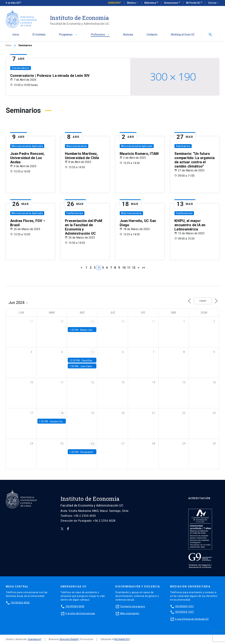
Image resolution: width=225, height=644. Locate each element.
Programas (68, 35)
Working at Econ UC (183, 35)
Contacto (152, 35)
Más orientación (130, 613)
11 (129, 268)
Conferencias (75, 213)
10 (124, 268)
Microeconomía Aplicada (27, 146)
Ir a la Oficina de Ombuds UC (192, 619)
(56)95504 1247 (184, 612)
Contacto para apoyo (133, 606)
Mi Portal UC (193, 3)
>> (144, 268)
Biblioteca (150, 3)
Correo (214, 3)
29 (92, 322)
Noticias (128, 35)
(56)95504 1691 (184, 606)
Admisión (114, 3)
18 (62, 413)
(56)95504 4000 (20, 603)
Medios (133, 3)
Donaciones (171, 3)
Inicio (16, 35)
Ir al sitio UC (13, 3)
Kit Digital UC (121, 639)
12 (134, 268)
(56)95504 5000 (75, 606)
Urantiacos (34, 639)
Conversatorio (21, 68)
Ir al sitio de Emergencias (80, 613)
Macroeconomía (77, 146)
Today (203, 301)
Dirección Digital (68, 639)
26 (92, 444)
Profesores (100, 35)
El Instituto (39, 35)
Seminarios (183, 146)
